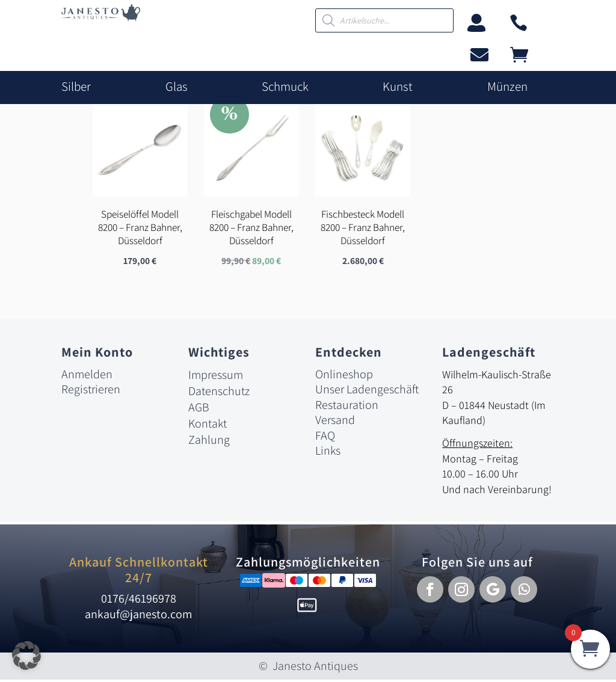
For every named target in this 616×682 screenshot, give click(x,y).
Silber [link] (76, 87)
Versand (335, 422)
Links (328, 453)
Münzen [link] (507, 87)
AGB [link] (199, 409)
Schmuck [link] (285, 87)
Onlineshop (344, 376)
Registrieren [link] (91, 391)
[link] (100, 18)
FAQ (325, 437)
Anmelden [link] (87, 376)
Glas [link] (177, 87)
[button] (430, 591)
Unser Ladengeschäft (367, 391)
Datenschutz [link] (219, 393)
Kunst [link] (398, 87)
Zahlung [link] (209, 441)
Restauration (347, 407)
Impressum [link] (216, 376)
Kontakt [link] (208, 425)
